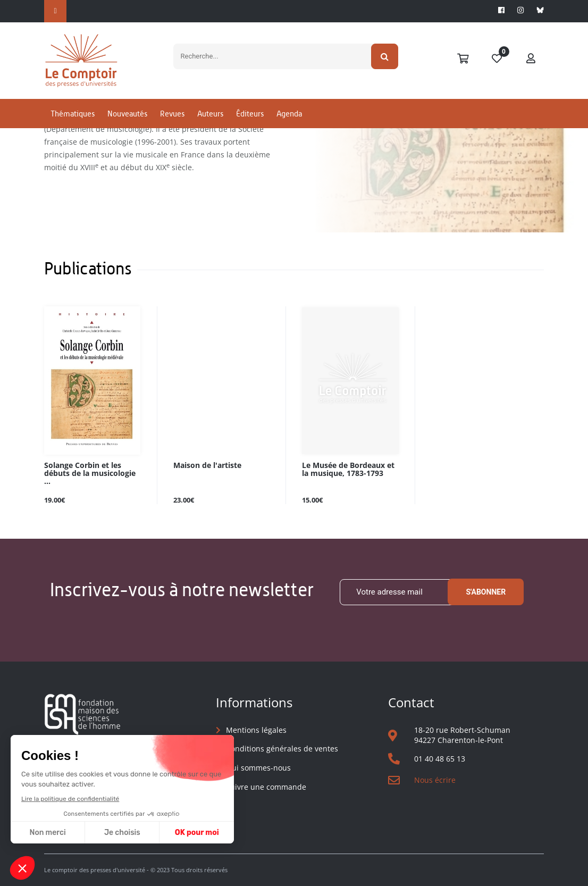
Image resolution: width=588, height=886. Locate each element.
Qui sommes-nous (258, 768)
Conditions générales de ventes (282, 749)
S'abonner (486, 592)
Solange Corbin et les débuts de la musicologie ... (90, 474)
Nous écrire (435, 780)
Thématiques (73, 114)
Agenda (289, 114)
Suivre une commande (266, 787)
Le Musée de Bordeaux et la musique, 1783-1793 (348, 470)
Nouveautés (127, 114)
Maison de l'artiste (207, 466)
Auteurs (210, 114)
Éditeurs (250, 114)
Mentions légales (256, 730)
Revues (172, 114)
